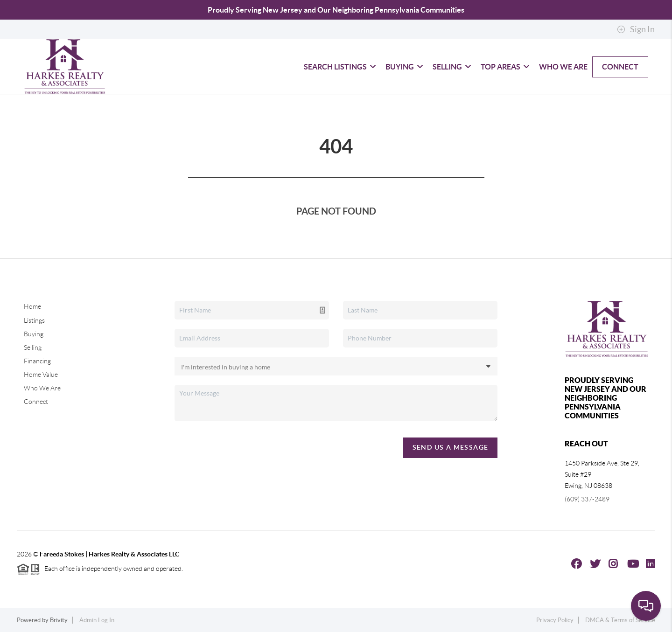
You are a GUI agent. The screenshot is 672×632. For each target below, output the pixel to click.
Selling (452, 67)
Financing (37, 361)
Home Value (41, 375)
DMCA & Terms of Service (620, 620)
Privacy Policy (555, 620)
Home (32, 306)
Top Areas (505, 67)
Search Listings (340, 67)
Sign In (636, 29)
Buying (404, 67)
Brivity (59, 620)
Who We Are (563, 67)
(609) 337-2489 (587, 499)
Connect (620, 67)
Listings (34, 320)
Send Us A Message (451, 447)
